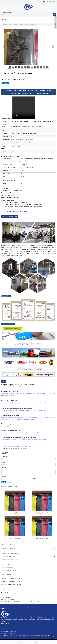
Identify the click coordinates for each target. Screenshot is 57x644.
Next (53, 47)
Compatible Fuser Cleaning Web (10, 559)
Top (50, 642)
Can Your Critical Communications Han (12, 582)
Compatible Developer (8, 567)
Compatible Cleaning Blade (9, 556)
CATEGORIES (5, 19)
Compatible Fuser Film (8, 562)
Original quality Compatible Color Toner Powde (20, 446)
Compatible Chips (7, 565)
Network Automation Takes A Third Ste (12, 585)
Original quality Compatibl (15, 513)
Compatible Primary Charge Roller (11, 554)
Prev (4, 47)
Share (7, 642)
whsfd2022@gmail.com (8, 12)
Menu (36, 642)
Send (4, 482)
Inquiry (21, 642)
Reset (10, 482)
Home (5, 24)
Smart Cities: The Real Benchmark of (11, 578)
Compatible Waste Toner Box (9, 570)
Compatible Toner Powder (20, 24)
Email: (3, 462)
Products (10, 24)
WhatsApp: (4, 457)
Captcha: (4, 476)
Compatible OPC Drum (8, 551)
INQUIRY (6, 83)
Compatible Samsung (32, 24)
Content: (4, 468)
